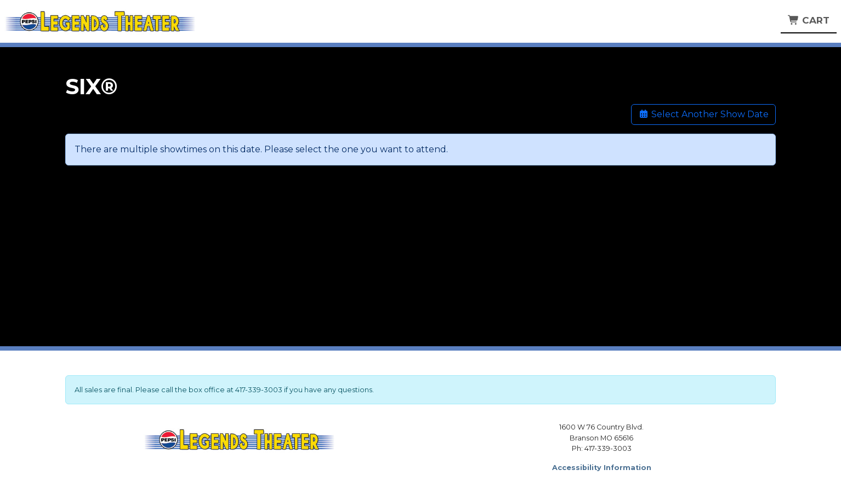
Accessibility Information (602, 468)
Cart (809, 20)
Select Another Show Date (703, 114)
